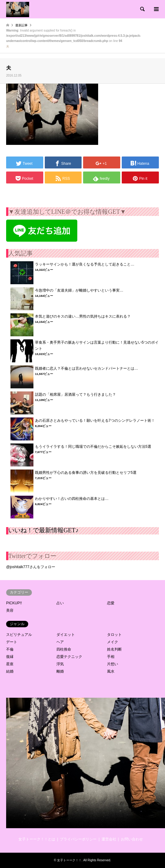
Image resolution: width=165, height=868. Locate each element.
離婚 (60, 671)
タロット (114, 635)
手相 (111, 657)
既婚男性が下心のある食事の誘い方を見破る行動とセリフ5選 (86, 473)
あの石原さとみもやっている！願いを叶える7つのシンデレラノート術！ (95, 421)
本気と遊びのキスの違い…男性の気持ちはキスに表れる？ (83, 316)
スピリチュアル (19, 635)
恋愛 (111, 603)
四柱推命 (64, 649)
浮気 (60, 664)
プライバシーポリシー (78, 839)
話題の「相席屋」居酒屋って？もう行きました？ (75, 394)
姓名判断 (114, 649)
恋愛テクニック (69, 657)
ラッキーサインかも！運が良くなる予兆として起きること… (85, 264)
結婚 (10, 671)
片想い (113, 664)
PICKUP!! (14, 603)
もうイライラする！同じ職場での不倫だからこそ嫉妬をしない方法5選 (93, 447)
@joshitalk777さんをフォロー (31, 567)
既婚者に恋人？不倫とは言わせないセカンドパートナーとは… (86, 368)
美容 (10, 610)
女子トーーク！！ (69, 860)
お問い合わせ (132, 839)
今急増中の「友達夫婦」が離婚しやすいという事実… (79, 290)
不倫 (10, 649)
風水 (111, 671)
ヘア (60, 642)
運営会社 (109, 839)
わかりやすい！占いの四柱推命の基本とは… (72, 499)
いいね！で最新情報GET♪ (43, 530)
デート (12, 642)
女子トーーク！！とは (37, 839)
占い (60, 603)
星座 (10, 664)
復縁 (10, 657)
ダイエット (66, 635)
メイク (113, 642)
